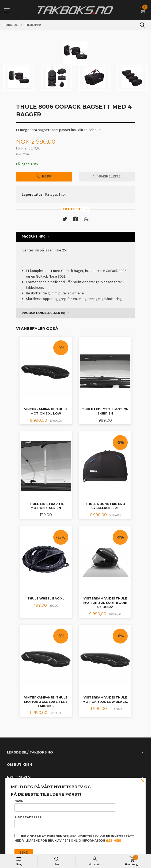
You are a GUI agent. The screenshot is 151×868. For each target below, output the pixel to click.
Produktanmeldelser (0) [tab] (43, 313)
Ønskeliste (107, 176)
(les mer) (114, 841)
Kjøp (44, 176)
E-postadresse (65, 822)
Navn (65, 806)
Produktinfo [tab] (34, 237)
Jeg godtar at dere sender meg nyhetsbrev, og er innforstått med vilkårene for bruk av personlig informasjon (74, 838)
